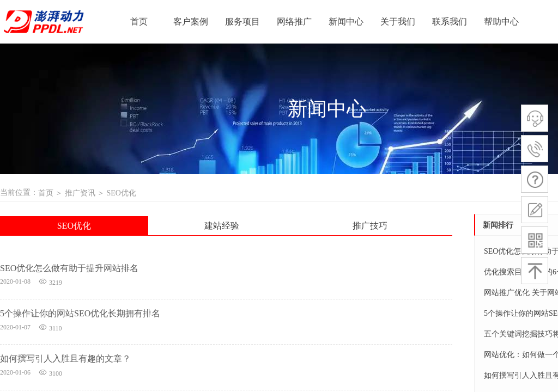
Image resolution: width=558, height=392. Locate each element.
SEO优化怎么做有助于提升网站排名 (69, 268)
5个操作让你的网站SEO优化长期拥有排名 (80, 313)
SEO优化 (121, 193)
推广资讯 (80, 193)
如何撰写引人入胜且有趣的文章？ (65, 359)
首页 (46, 193)
